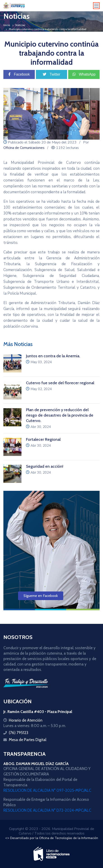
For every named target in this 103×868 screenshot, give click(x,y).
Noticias (20, 25)
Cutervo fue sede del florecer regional (60, 383)
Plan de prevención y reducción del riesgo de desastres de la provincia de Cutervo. (60, 415)
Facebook (19, 74)
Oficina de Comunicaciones (24, 148)
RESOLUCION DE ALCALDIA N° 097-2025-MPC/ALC (47, 790)
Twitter (51, 74)
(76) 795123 (19, 733)
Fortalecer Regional (43, 439)
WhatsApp (84, 74)
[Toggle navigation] (96, 6)
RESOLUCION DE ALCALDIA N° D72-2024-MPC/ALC (47, 810)
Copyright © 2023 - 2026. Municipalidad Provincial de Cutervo (52, 831)
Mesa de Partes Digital (28, 740)
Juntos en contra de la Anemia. (53, 356)
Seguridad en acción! (45, 466)
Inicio (7, 25)
